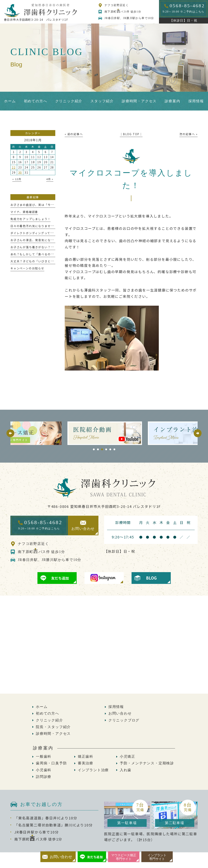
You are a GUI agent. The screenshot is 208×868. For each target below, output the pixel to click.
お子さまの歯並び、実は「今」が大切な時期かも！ (46, 205)
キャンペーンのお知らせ (27, 268)
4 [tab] (106, 449)
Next (198, 433)
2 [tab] (98, 449)
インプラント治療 (93, 770)
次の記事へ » (188, 134)
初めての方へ (48, 713)
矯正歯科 (86, 757)
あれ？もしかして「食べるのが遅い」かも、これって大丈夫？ (54, 254)
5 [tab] (110, 449)
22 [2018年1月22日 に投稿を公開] (14, 167)
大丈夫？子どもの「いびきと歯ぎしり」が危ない (45, 261)
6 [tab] (114, 449)
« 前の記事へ (74, 134)
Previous (10, 433)
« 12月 (17, 179)
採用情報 (116, 707)
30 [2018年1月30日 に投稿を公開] (20, 172)
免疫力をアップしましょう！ (30, 219)
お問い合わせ (120, 713)
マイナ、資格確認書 (24, 212)
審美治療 (86, 763)
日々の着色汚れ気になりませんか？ (35, 226)
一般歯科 (44, 757)
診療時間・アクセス (53, 734)
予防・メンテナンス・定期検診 (147, 763)
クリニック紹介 (50, 720)
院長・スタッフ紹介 (53, 727)
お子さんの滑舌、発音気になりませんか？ (40, 240)
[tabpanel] (104, 433)
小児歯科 (44, 770)
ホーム (42, 707)
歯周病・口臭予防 (51, 763)
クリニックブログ (124, 720)
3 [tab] (102, 449)
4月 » (50, 179)
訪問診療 (44, 777)
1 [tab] (94, 449)
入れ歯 (126, 770)
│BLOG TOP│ (131, 134)
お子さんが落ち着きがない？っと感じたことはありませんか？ (54, 247)
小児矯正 (128, 757)
